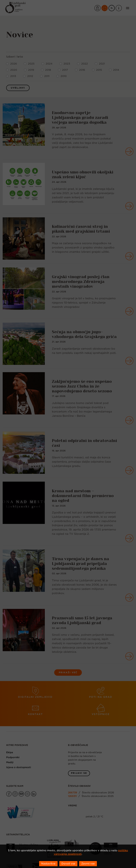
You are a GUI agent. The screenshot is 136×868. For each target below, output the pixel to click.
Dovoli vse (68, 864)
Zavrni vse (88, 864)
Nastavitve (48, 864)
